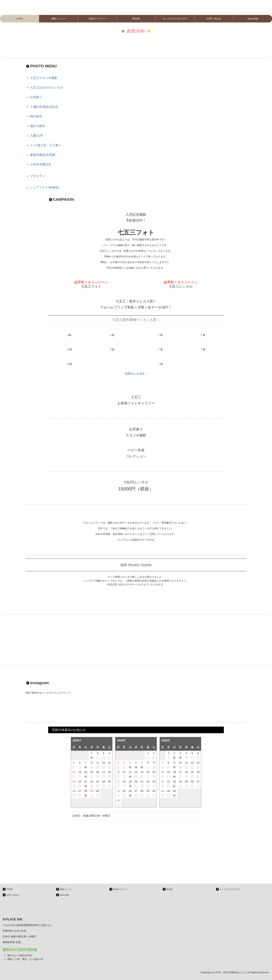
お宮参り (36, 97)
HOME (19, 19)
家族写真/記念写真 (42, 155)
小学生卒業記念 (41, 164)
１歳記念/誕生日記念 (44, 107)
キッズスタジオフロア (175, 19)
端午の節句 (38, 126)
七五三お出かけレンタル (47, 87)
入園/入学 (36, 136)
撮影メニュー (59, 19)
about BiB (64, 895)
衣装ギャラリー (97, 19)
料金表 (136, 19)
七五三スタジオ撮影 (44, 78)
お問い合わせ (214, 19)
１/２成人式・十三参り (46, 145)
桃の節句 (36, 116)
